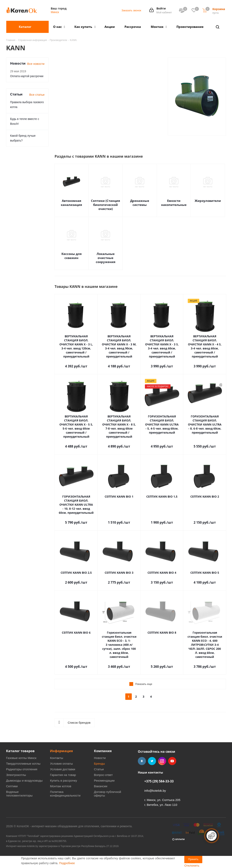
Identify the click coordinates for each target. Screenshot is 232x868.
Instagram (162, 761)
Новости (100, 758)
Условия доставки (62, 769)
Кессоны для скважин (72, 256)
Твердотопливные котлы (23, 764)
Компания (103, 751)
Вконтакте (142, 761)
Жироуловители (208, 201)
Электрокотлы (16, 775)
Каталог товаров (20, 751)
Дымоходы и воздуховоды (24, 780)
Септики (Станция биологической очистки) (105, 205)
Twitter (152, 761)
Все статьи (37, 95)
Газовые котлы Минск (21, 758)
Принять (193, 859)
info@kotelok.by (155, 791)
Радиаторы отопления (22, 769)
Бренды (99, 764)
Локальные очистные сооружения (106, 258)
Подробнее (67, 863)
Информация (61, 751)
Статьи (99, 769)
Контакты (56, 758)
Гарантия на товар (63, 775)
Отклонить (192, 865)
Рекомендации (104, 780)
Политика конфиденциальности (65, 794)
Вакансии (101, 786)
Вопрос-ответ (103, 775)
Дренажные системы (140, 203)
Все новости (36, 64)
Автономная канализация (71, 203)
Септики (12, 786)
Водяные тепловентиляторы (19, 794)
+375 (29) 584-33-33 (159, 781)
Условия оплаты (61, 764)
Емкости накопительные (174, 203)
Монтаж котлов (61, 786)
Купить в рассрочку (63, 780)
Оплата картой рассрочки (27, 76)
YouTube (172, 761)
